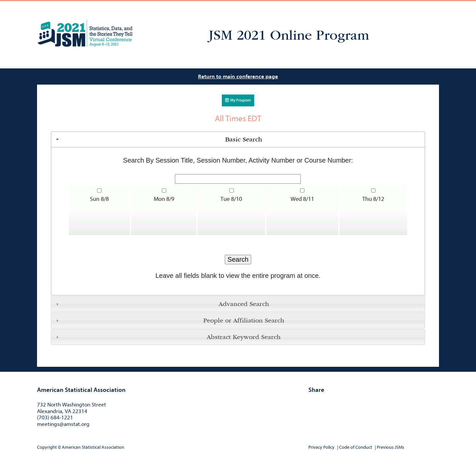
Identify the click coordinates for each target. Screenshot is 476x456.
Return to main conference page (238, 76)
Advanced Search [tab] (162, 304)
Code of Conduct (356, 447)
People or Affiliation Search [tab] (169, 321)
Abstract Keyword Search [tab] (168, 337)
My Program (238, 100)
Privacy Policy (321, 447)
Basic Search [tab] (158, 139)
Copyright (47, 447)
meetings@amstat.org (63, 424)
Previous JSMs (391, 447)
